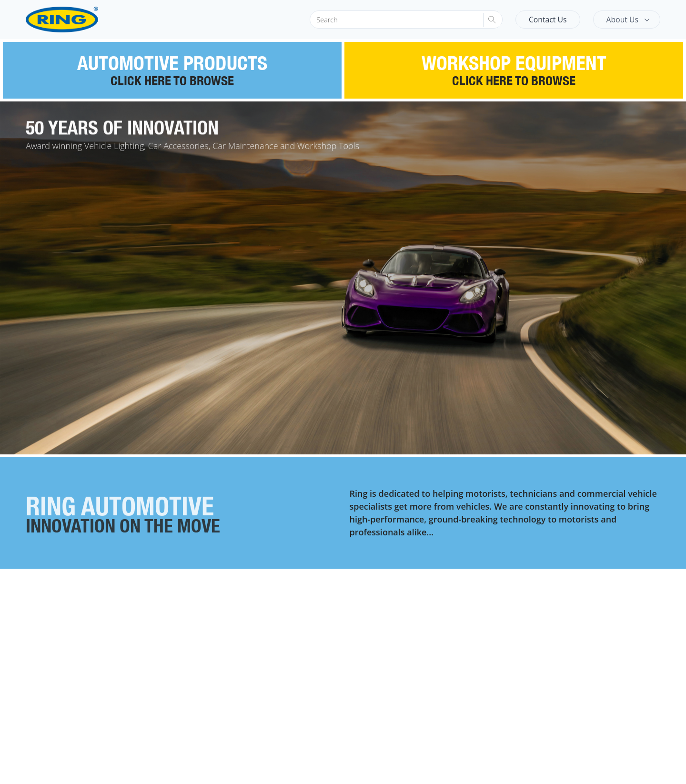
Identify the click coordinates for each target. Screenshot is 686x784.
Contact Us (548, 20)
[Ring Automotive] (85, 20)
